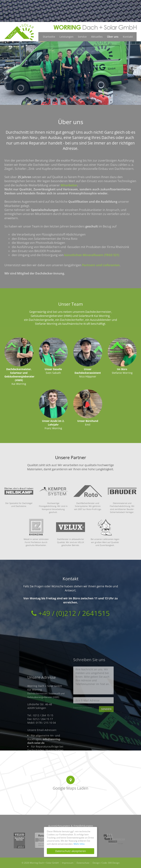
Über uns (113, 37)
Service (82, 37)
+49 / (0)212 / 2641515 (70, 604)
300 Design (114, 863)
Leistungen (66, 37)
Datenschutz (83, 863)
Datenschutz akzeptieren (71, 851)
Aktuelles (97, 37)
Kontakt (128, 37)
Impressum (68, 863)
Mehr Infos (79, 844)
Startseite (49, 37)
